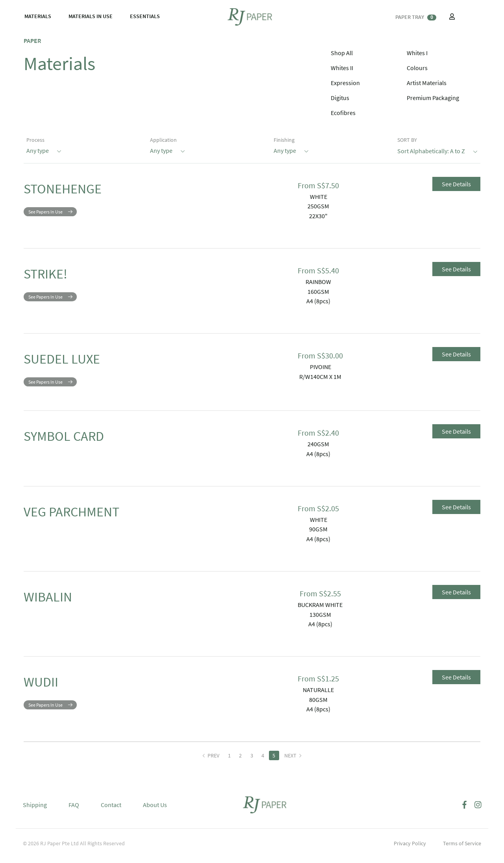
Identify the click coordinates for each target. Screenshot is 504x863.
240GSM (318, 450)
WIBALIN (57, 605)
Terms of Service (462, 849)
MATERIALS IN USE (91, 16)
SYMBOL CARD (80, 445)
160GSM (318, 291)
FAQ (74, 811)
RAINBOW (318, 282)
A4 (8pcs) (318, 301)
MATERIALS (38, 16)
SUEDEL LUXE (77, 362)
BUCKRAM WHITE (320, 611)
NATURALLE (318, 696)
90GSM (318, 535)
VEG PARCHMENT (91, 520)
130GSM (320, 620)
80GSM (318, 705)
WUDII (48, 690)
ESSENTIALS (145, 16)
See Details (456, 184)
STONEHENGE (79, 191)
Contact (111, 811)
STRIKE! (55, 277)
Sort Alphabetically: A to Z (437, 150)
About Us (155, 811)
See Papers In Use (45, 218)
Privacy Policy (410, 849)
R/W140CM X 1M (320, 377)
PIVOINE (321, 367)
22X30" (318, 216)
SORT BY (407, 140)
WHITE (319, 197)
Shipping (35, 811)
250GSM (318, 206)
